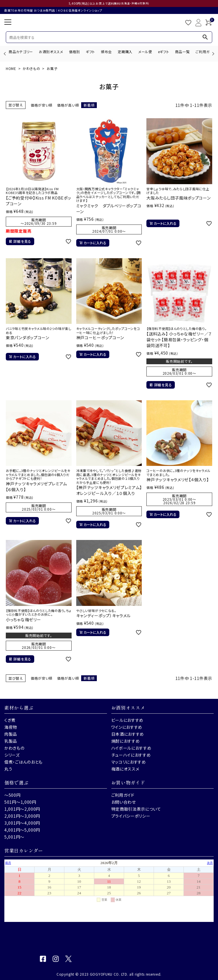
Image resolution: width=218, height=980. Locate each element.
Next (212, 54)
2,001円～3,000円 (22, 816)
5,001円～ (14, 837)
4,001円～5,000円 (22, 830)
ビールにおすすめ (128, 720)
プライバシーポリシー (131, 816)
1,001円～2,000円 (22, 809)
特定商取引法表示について (136, 809)
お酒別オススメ (51, 52)
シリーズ (12, 755)
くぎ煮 (10, 720)
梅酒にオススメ (125, 769)
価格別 (75, 52)
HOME (11, 68)
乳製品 (11, 741)
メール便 (145, 52)
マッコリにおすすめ (129, 762)
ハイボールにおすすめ (131, 748)
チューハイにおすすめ (131, 755)
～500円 (12, 795)
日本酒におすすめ (128, 734)
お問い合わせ (124, 802)
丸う (8, 769)
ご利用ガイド (206, 52)
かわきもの (31, 68)
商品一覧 (182, 52)
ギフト (90, 52)
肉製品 (11, 734)
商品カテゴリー (21, 52)
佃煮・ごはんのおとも (23, 762)
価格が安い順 (42, 105)
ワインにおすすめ (127, 727)
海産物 (11, 727)
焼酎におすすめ (126, 741)
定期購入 (125, 52)
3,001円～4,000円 (22, 823)
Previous (5, 54)
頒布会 (106, 52)
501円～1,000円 (20, 802)
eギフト (164, 52)
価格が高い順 (68, 105)
